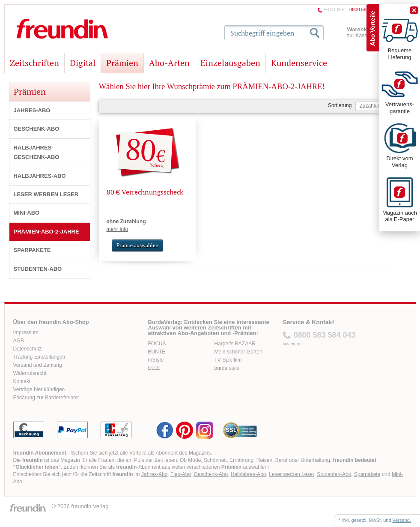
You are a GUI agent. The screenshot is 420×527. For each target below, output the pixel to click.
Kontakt (22, 381)
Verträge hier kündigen (39, 389)
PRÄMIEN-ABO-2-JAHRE (46, 232)
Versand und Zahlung (38, 365)
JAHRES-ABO (32, 110)
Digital (83, 63)
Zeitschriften (34, 63)
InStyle (156, 360)
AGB (19, 341)
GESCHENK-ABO (37, 129)
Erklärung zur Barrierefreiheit (46, 398)
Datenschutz (28, 349)
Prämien (122, 63)
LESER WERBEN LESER (46, 194)
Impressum (26, 332)
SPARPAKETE (32, 250)
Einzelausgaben (230, 63)
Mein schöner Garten (238, 352)
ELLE (154, 368)
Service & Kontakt (309, 322)
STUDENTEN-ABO (38, 269)
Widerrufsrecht (30, 373)
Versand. (402, 520)
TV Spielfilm (228, 360)
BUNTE (157, 352)
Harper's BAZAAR (235, 344)
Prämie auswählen (137, 245)
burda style (227, 368)
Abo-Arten (169, 63)
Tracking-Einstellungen (39, 357)
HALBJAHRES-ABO (40, 176)
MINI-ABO (27, 213)
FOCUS (157, 344)
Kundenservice (299, 63)
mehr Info (118, 229)
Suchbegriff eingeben (262, 33)
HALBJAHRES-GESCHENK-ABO (37, 152)
